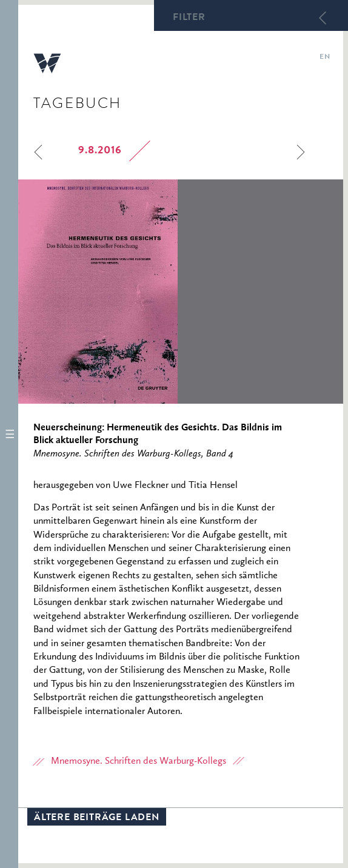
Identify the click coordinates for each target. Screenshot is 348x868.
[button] (9, 434)
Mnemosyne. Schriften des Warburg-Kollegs (139, 761)
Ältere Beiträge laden (97, 818)
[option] (181, 292)
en (325, 58)
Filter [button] (189, 18)
